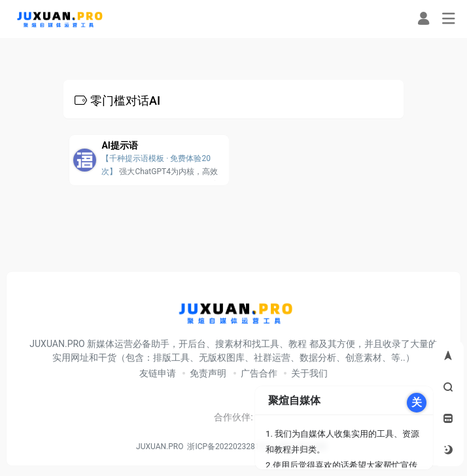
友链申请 (158, 373)
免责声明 (208, 373)
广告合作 (259, 373)
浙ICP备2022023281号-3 (230, 447)
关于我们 (309, 373)
